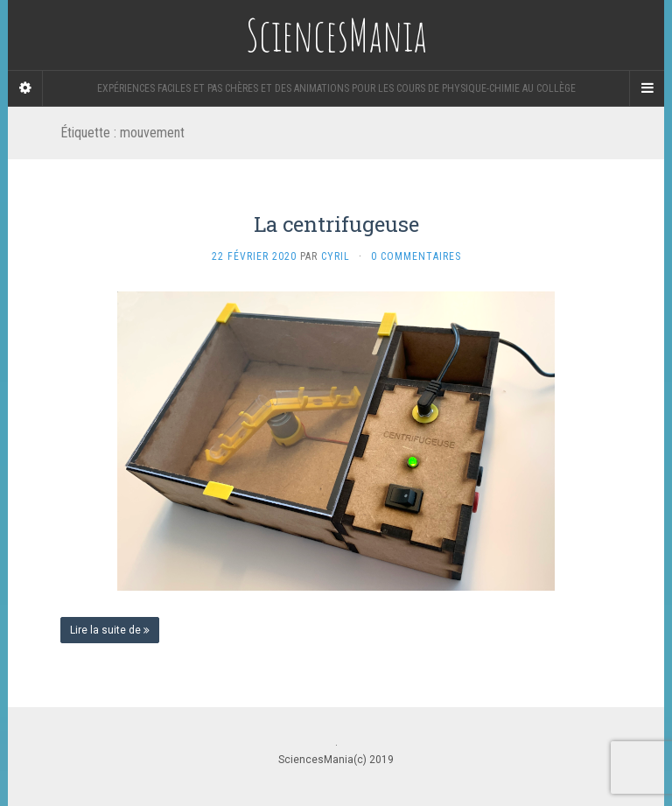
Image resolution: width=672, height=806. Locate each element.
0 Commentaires (416, 256)
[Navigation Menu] (647, 88)
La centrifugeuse (336, 224)
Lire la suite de (110, 630)
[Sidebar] (25, 88)
